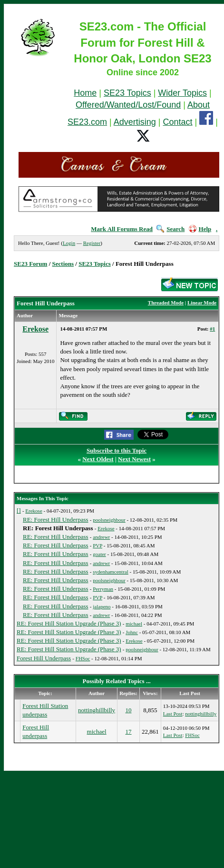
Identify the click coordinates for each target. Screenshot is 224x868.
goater (99, 554)
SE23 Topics (127, 93)
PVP (97, 545)
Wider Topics (182, 93)
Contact (178, 122)
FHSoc (83, 658)
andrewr (101, 537)
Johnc (132, 632)
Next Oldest (98, 459)
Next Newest (134, 459)
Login (69, 243)
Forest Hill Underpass (44, 658)
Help (200, 229)
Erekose (35, 329)
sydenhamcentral (111, 572)
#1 (212, 329)
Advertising (135, 122)
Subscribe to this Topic (117, 450)
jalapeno (102, 606)
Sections (63, 264)
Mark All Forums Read (122, 229)
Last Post (173, 714)
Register (92, 243)
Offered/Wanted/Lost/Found (128, 105)
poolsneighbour (109, 520)
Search (170, 229)
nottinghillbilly (97, 710)
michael (134, 624)
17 (129, 732)
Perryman (103, 589)
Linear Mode (202, 303)
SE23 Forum (30, 264)
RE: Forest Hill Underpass (56, 520)
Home (85, 93)
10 (129, 710)
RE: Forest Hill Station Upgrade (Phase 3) (69, 623)
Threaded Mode (166, 303)
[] (19, 510)
